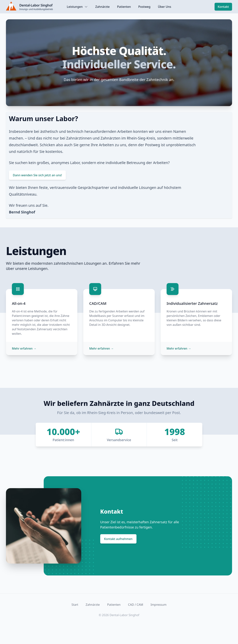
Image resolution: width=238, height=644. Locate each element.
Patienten (124, 7)
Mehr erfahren (24, 348)
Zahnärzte (103, 7)
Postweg (144, 7)
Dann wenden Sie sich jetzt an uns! (37, 175)
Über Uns (164, 7)
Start (75, 605)
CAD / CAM (136, 605)
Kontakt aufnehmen (118, 539)
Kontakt (223, 7)
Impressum (159, 605)
